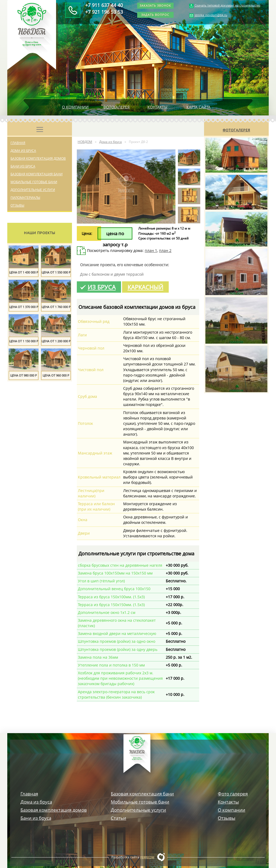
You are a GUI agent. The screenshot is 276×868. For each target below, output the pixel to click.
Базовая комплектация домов (38, 158)
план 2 (165, 250)
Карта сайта (199, 107)
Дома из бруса (23, 151)
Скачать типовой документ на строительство (227, 5)
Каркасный (145, 287)
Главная (18, 143)
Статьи (118, 818)
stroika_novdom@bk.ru (211, 15)
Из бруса (102, 287)
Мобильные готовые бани (34, 182)
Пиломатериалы (25, 198)
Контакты (157, 107)
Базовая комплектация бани (37, 174)
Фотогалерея (116, 107)
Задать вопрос (155, 15)
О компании (75, 107)
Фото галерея (233, 794)
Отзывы (17, 205)
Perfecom (147, 857)
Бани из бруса (23, 166)
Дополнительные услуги (33, 190)
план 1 (151, 250)
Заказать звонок (155, 6)
